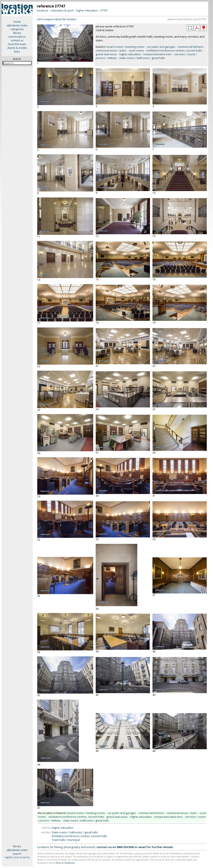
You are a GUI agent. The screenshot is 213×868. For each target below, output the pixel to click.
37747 (104, 10)
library (17, 33)
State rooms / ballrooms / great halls (75, 832)
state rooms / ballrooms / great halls (142, 58)
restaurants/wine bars (158, 54)
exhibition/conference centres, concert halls (174, 50)
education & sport (62, 10)
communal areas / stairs (111, 50)
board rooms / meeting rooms (126, 47)
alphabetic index (17, 25)
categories (17, 29)
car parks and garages (161, 47)
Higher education (63, 828)
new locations (17, 37)
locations (43, 10)
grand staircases (106, 54)
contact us (17, 40)
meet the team (17, 44)
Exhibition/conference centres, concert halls (79, 836)
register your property (17, 857)
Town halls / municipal (66, 840)
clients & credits (17, 48)
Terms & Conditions (65, 863)
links (17, 51)
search (17, 854)
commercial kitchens (191, 47)
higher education (87, 10)
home (17, 22)
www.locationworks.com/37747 (187, 19)
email (142, 847)
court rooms (136, 50)
